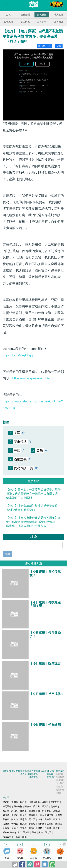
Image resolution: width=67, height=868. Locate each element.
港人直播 (59, 15)
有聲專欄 (8, 22)
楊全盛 (6, 824)
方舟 (40, 819)
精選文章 (7, 837)
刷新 (26, 64)
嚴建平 (15, 828)
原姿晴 (6, 811)
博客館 (50, 774)
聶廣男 (48, 828)
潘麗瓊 (59, 815)
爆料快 (59, 793)
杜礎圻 (32, 828)
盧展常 (56, 828)
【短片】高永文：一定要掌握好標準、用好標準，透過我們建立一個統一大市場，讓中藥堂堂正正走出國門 (33, 494)
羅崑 (34, 832)
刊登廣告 (60, 790)
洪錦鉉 (50, 824)
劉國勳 (32, 824)
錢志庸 (23, 824)
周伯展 (50, 815)
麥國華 (23, 811)
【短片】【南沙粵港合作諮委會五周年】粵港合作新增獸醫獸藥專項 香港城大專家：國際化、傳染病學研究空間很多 (33, 522)
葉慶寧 (6, 819)
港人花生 (42, 22)
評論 (8, 554)
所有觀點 (34, 777)
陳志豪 (48, 832)
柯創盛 (41, 824)
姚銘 (41, 832)
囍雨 (24, 837)
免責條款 (60, 777)
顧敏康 (23, 802)
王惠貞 (41, 815)
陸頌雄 (59, 824)
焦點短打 (55, 802)
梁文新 (26, 832)
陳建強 (15, 819)
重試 (43, 64)
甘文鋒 (23, 828)
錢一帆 (41, 811)
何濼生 (54, 807)
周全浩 (32, 819)
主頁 (8, 15)
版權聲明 (60, 780)
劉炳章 (28, 807)
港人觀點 (25, 22)
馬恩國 (23, 819)
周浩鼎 (6, 815)
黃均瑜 (15, 824)
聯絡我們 (60, 787)
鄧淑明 (56, 819)
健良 (40, 828)
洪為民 (48, 819)
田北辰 (15, 815)
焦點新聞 (25, 15)
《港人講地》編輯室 (39, 802)
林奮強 (17, 837)
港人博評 (59, 22)
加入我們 (60, 783)
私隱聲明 (60, 774)
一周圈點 (7, 807)
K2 (19, 832)
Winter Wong (9, 832)
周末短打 (18, 807)
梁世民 (36, 807)
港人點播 (42, 15)
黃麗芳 (6, 828)
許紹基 (15, 811)
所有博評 (51, 777)
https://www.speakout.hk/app (33, 378)
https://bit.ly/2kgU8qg (18, 355)
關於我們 (60, 771)
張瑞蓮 (15, 802)
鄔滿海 (23, 815)
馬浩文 (45, 807)
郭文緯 (32, 811)
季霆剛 (32, 815)
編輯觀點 (34, 774)
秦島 (49, 811)
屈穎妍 (6, 802)
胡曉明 (56, 811)
